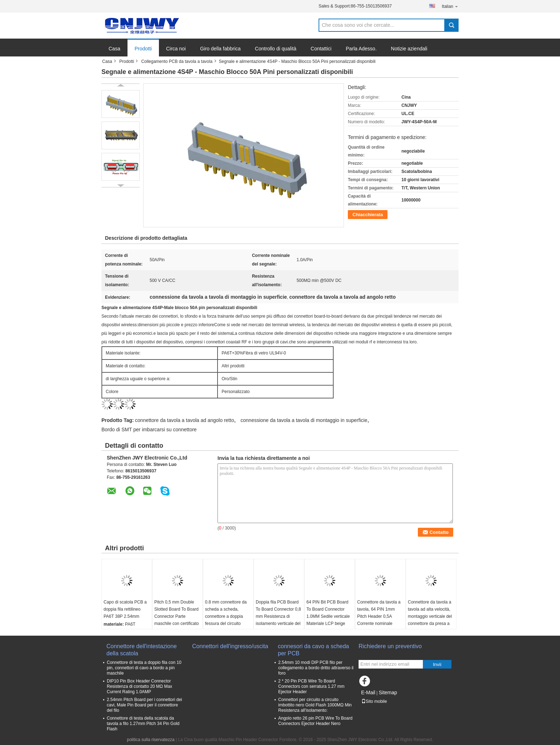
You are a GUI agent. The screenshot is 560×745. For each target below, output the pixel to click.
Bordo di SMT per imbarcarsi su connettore (149, 429)
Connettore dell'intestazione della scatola (142, 650)
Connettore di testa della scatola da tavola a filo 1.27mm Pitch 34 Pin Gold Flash (143, 724)
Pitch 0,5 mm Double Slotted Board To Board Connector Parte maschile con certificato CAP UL (177, 616)
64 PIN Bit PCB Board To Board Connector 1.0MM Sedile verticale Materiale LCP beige (328, 613)
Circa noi (176, 49)
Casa (114, 49)
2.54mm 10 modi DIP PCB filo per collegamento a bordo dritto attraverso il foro (316, 668)
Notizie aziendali (409, 49)
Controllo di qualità (276, 49)
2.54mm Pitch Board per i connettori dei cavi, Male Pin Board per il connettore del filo (144, 705)
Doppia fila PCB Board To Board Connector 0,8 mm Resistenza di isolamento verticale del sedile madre (278, 616)
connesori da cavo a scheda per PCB (313, 650)
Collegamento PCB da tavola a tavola (177, 61)
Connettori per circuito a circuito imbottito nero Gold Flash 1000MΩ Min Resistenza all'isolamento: (315, 705)
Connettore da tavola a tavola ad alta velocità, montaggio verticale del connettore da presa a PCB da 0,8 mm (430, 616)
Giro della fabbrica (220, 49)
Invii (437, 664)
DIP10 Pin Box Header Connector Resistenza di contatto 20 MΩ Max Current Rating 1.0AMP (139, 686)
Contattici (321, 49)
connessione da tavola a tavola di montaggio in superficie (304, 420)
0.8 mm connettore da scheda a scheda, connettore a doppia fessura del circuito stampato (226, 616)
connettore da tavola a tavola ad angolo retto (184, 420)
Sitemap (388, 692)
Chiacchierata (368, 215)
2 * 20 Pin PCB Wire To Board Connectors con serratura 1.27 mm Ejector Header (311, 686)
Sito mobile (374, 701)
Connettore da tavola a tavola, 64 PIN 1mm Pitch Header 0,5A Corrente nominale (379, 613)
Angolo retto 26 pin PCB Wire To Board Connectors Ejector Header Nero (315, 721)
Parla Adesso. (361, 49)
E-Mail (368, 692)
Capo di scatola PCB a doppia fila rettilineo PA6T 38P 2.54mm (125, 609)
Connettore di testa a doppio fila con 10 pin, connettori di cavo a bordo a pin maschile (144, 668)
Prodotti (143, 49)
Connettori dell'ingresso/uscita (230, 646)
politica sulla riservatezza (151, 740)
